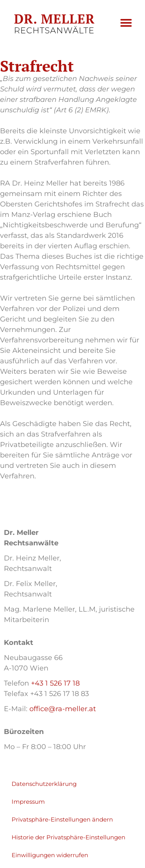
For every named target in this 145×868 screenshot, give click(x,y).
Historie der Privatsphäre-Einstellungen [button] (68, 837)
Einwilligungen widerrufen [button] (50, 855)
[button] (126, 23)
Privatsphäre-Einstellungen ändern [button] (62, 819)
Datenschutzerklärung (44, 784)
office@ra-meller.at (63, 709)
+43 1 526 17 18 (55, 683)
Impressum (28, 802)
